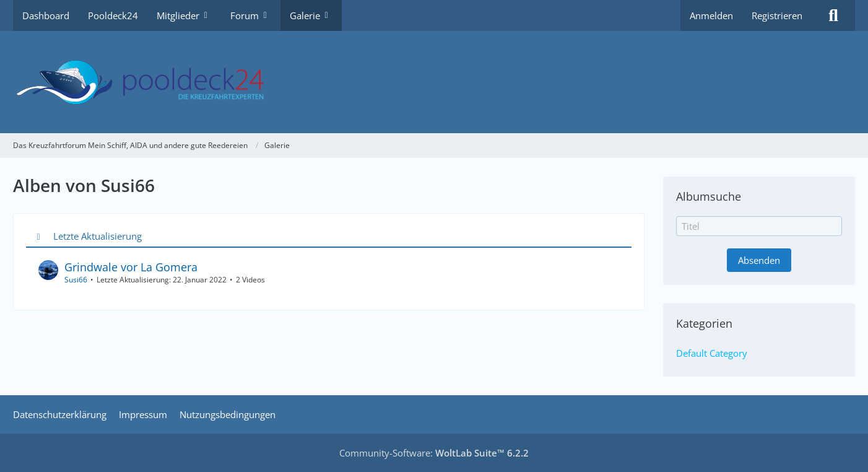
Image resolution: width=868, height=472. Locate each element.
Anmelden (711, 15)
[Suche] (833, 15)
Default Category (712, 353)
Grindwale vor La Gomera (131, 267)
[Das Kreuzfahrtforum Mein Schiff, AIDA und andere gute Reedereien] (434, 82)
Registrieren (777, 15)
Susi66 (76, 280)
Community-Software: (434, 453)
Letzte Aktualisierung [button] (98, 236)
